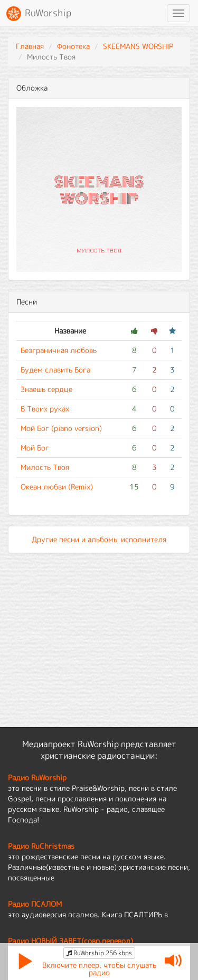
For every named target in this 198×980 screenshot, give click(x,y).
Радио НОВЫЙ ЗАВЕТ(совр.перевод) (70, 941)
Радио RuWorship (37, 777)
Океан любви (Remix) (57, 487)
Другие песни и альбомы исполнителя (99, 539)
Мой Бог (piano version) (61, 428)
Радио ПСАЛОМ (35, 904)
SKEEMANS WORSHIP (138, 46)
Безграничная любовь (59, 350)
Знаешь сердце (46, 389)
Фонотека (73, 46)
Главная (30, 46)
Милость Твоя (45, 467)
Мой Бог (35, 448)
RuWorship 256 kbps (99, 953)
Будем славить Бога (55, 370)
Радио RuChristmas (41, 846)
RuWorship (38, 14)
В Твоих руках (45, 409)
